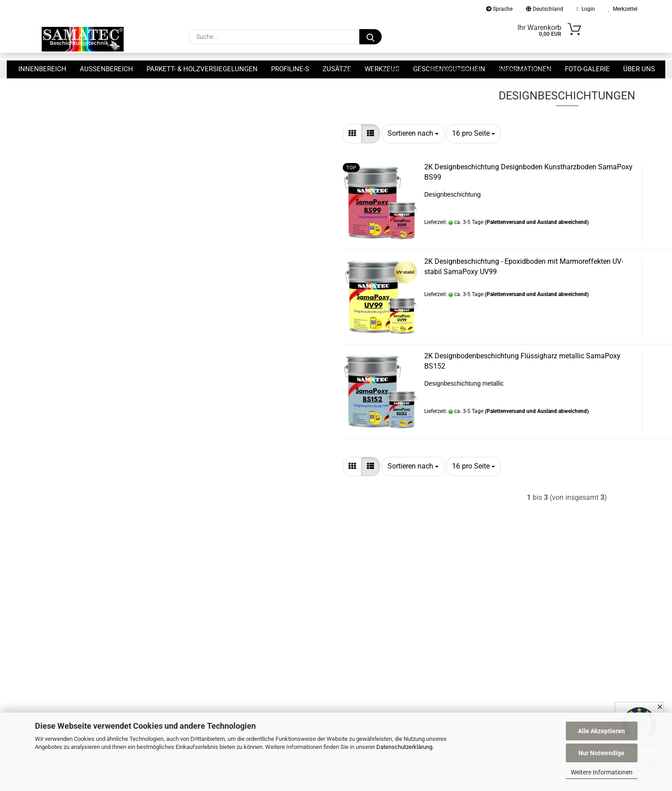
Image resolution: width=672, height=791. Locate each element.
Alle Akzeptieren (601, 731)
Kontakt (158, 633)
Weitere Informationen (602, 772)
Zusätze (337, 69)
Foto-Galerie (587, 69)
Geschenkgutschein (449, 69)
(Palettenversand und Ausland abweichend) (383, 248)
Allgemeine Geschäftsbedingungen (195, 686)
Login (586, 9)
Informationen (525, 69)
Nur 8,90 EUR (101, 208)
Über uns (639, 69)
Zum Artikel (586, 260)
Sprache (499, 9)
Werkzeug (382, 69)
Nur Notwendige (601, 753)
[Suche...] (370, 37)
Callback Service (169, 646)
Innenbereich (42, 69)
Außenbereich (106, 69)
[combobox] (259, 159)
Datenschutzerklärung (404, 747)
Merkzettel (623, 9)
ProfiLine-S (290, 69)
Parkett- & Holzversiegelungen (202, 69)
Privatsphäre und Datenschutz (189, 699)
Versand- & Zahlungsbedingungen (194, 659)
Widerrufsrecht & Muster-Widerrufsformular (207, 673)
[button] (198, 159)
